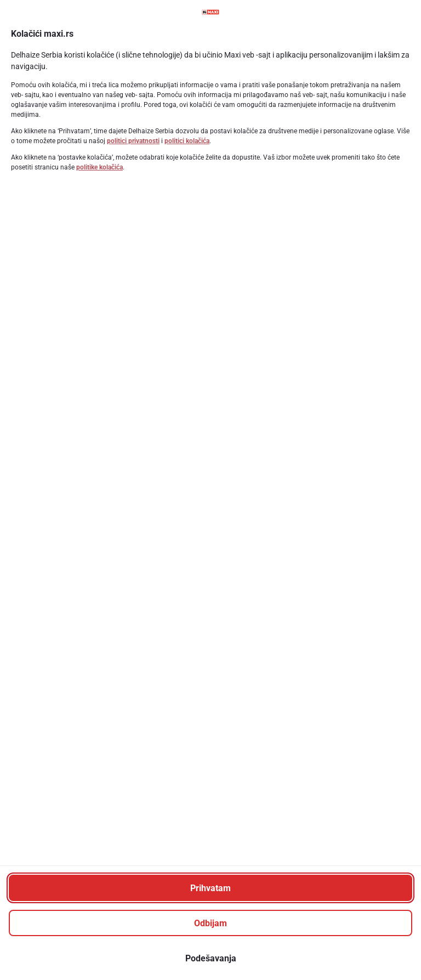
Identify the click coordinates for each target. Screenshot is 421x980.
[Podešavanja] (210, 958)
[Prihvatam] (210, 888)
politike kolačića (99, 167)
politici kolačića (187, 141)
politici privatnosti (133, 141)
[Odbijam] (210, 923)
